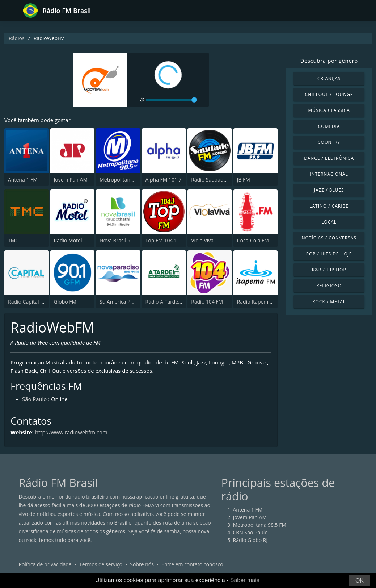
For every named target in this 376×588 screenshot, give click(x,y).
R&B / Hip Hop (329, 270)
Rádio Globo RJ (250, 540)
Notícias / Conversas (329, 238)
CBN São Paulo (250, 532)
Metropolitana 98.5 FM (126, 180)
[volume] (172, 100)
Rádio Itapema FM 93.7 (264, 302)
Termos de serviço (101, 564)
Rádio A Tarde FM (166, 302)
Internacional (329, 174)
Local (329, 222)
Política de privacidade (45, 564)
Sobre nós (142, 564)
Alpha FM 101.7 (164, 180)
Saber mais (245, 580)
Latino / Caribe (329, 206)
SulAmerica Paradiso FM (128, 302)
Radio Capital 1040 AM (34, 302)
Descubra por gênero (329, 61)
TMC (13, 241)
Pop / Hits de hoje (329, 254)
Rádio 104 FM (207, 302)
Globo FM (65, 302)
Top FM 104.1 (161, 241)
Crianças (329, 78)
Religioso (329, 286)
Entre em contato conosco (192, 564)
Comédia (329, 126)
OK (360, 581)
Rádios (17, 38)
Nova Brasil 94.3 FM (123, 241)
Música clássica (329, 110)
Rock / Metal (329, 302)
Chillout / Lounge (329, 94)
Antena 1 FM (23, 180)
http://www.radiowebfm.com (71, 433)
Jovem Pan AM (71, 180)
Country (329, 142)
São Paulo (35, 399)
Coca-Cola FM (253, 241)
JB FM (244, 180)
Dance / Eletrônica (329, 158)
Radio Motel (68, 241)
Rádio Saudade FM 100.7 (220, 180)
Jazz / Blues (329, 190)
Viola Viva (202, 241)
